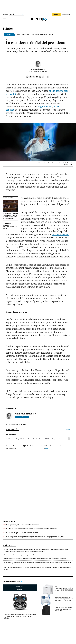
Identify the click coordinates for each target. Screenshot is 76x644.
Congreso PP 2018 (45, 439)
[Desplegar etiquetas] (69, 439)
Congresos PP (56, 439)
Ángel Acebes (44, 107)
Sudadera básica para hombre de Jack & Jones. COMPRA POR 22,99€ (64, 609)
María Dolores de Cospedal (14, 439)
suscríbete (57, 14)
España (35, 439)
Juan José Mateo (38, 69)
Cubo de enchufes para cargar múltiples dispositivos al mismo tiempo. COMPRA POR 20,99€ (64, 588)
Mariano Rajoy (27, 439)
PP (7, 40)
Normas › (68, 429)
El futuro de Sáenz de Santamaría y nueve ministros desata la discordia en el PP (10, 216)
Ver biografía (22, 417)
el (54, 234)
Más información (11, 448)
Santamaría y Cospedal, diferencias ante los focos (10, 226)
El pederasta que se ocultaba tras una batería (22, 533)
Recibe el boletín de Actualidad (18, 424)
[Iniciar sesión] (67, 14)
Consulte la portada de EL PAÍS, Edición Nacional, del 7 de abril (34, 34)
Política (8, 29)
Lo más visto (7, 545)
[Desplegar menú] (4, 19)
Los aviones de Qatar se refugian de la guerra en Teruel (21, 555)
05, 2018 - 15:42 (40, 72)
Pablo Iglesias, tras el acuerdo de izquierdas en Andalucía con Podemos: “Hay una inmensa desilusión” (35, 559)
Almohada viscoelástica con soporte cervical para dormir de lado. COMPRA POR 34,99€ (64, 599)
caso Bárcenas (62, 234)
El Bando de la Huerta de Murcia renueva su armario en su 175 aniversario (32, 529)
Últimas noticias (9, 521)
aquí (47, 448)
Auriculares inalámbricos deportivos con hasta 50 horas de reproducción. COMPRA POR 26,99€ (20, 616)
